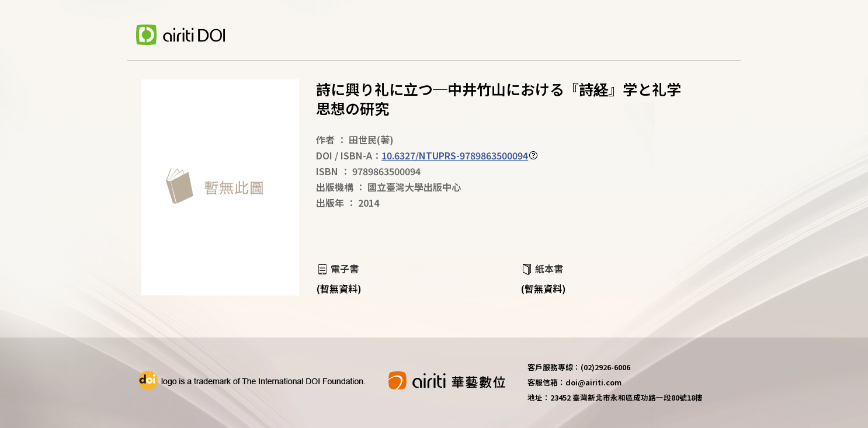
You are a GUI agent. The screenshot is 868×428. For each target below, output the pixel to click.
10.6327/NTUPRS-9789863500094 (455, 155)
